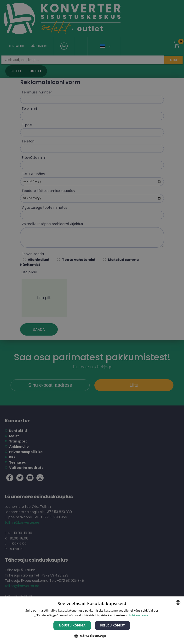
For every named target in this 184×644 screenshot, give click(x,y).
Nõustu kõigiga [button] (72, 625)
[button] (92, 636)
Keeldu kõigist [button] (112, 625)
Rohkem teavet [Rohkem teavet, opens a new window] (139, 615)
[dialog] (92, 322)
